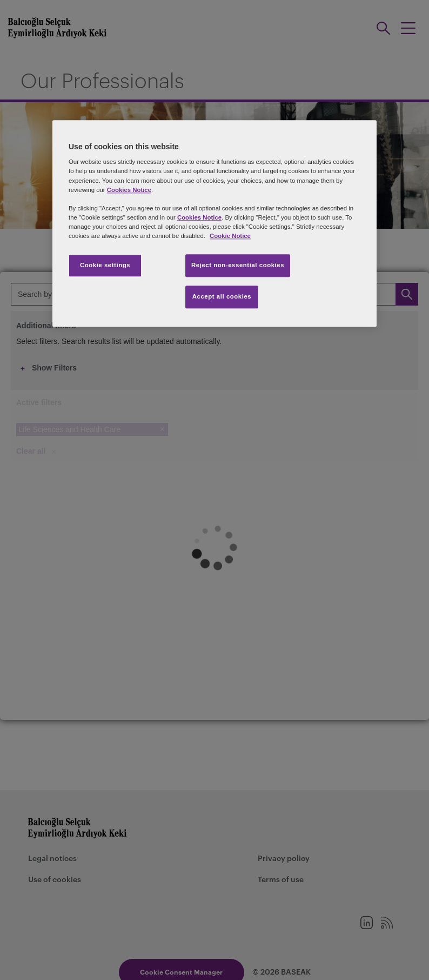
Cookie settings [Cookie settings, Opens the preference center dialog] (105, 265)
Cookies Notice (129, 190)
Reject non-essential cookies (238, 265)
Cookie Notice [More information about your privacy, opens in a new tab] (230, 236)
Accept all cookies (222, 296)
